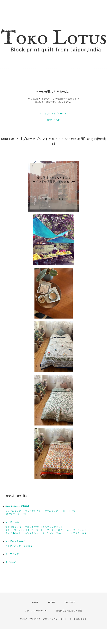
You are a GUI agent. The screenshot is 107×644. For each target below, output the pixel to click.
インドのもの (12, 522)
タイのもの (11, 562)
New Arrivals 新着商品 (17, 506)
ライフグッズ (12, 554)
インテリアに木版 (77, 533)
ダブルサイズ (51, 511)
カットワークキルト (77, 530)
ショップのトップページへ (53, 114)
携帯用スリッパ (13, 527)
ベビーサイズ (69, 511)
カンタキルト (32, 533)
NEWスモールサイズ (16, 514)
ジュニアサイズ (33, 511)
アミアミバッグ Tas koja (19, 546)
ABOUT (51, 603)
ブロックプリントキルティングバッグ (44, 527)
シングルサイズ (13, 511)
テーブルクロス (55, 530)
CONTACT (70, 603)
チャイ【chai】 (13, 533)
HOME (35, 603)
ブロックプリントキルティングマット (24, 530)
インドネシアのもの (15, 541)
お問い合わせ (53, 120)
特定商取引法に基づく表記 (69, 611)
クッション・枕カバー (53, 533)
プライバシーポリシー (36, 611)
